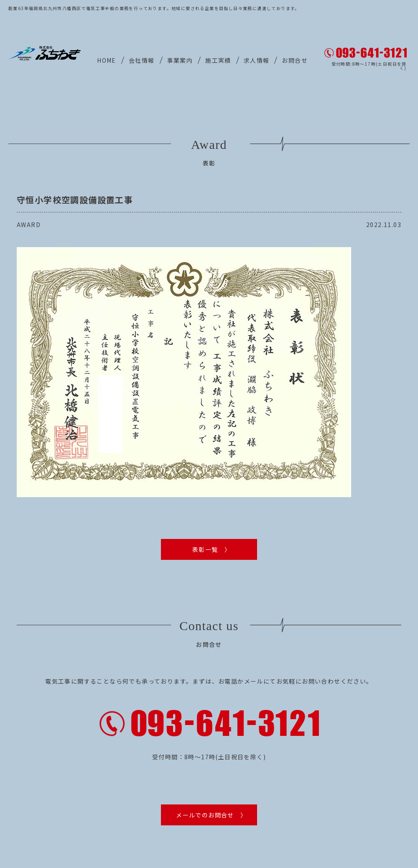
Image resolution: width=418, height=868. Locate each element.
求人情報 (257, 60)
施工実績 (218, 60)
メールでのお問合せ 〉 (211, 812)
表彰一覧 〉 (212, 549)
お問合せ (295, 60)
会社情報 (142, 60)
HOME (107, 60)
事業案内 (180, 60)
